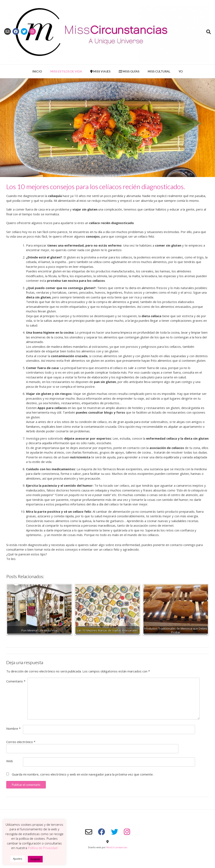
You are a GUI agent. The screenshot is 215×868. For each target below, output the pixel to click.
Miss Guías (129, 71)
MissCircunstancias (117, 847)
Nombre (13, 728)
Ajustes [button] (18, 859)
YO (181, 71)
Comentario (16, 681)
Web (10, 761)
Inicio (37, 71)
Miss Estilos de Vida (66, 71)
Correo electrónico (21, 742)
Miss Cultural (159, 71)
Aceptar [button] (35, 859)
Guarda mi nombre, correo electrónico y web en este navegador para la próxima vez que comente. (83, 774)
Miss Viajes (100, 71)
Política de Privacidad (43, 848)
